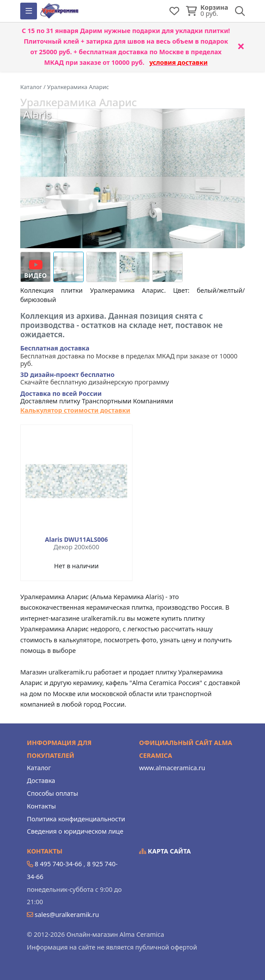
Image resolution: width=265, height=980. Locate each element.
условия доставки (179, 62)
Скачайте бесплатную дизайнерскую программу (95, 378)
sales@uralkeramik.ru (67, 915)
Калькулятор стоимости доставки (75, 410)
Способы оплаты (52, 793)
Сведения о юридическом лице (75, 831)
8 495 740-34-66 (58, 864)
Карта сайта (165, 851)
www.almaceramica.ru (172, 768)
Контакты (41, 806)
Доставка (41, 781)
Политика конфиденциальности (76, 819)
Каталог (39, 768)
